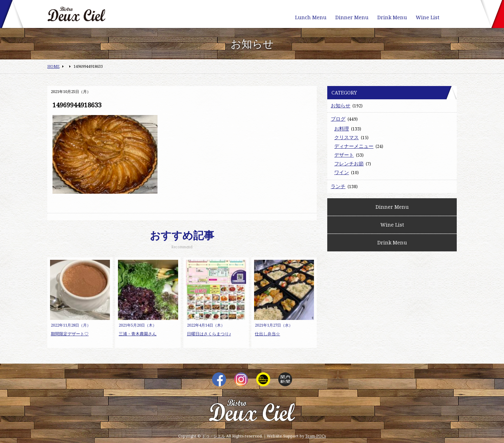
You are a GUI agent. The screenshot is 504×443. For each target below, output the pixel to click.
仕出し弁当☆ (267, 334)
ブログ (338, 119)
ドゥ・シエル (213, 436)
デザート (344, 155)
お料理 (342, 128)
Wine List (428, 17)
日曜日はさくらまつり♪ (209, 334)
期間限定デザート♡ (70, 334)
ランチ (338, 186)
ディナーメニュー (354, 146)
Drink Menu (392, 17)
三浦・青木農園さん (138, 334)
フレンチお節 (349, 163)
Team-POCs (316, 436)
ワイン (342, 172)
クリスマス (346, 137)
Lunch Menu (311, 17)
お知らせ (341, 105)
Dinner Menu (352, 17)
